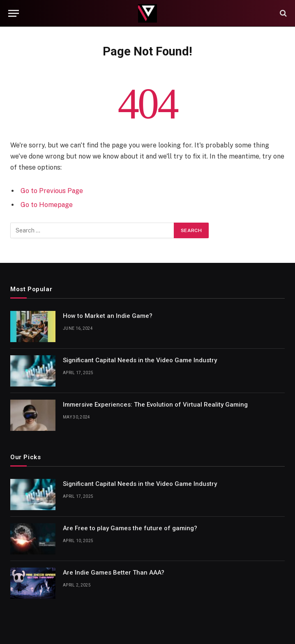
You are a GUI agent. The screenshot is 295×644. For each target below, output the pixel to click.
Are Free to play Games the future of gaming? (130, 528)
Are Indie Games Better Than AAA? (114, 573)
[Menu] (14, 13)
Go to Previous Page (52, 191)
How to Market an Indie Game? (108, 316)
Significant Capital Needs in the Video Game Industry (140, 360)
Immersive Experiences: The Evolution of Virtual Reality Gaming (155, 405)
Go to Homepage (47, 205)
